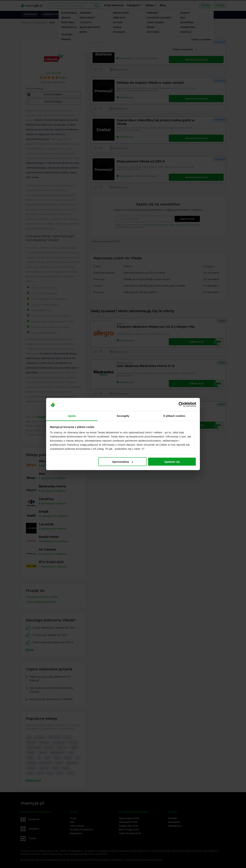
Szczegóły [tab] (123, 416)
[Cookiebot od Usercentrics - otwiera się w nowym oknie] (181, 404)
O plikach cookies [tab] (174, 416)
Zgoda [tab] (72, 416)
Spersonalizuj (123, 462)
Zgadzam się (172, 462)
